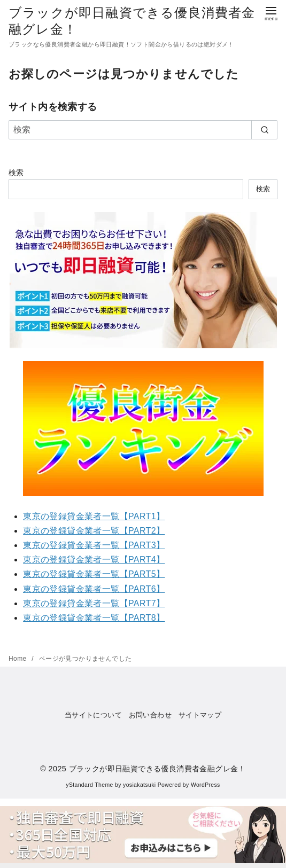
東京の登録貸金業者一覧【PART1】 (94, 516)
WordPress (206, 785)
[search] (264, 130)
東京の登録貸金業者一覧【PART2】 (94, 531)
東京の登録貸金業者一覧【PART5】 (94, 574)
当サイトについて (93, 715)
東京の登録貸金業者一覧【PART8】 (94, 618)
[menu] (271, 13)
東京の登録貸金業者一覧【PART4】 (94, 560)
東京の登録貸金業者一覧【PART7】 (94, 603)
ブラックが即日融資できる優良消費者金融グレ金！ (157, 769)
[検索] (143, 130)
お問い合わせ (150, 715)
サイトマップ (200, 715)
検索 (16, 173)
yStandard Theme (89, 785)
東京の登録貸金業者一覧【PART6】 (94, 589)
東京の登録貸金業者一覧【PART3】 (94, 545)
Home (18, 659)
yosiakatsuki (139, 785)
